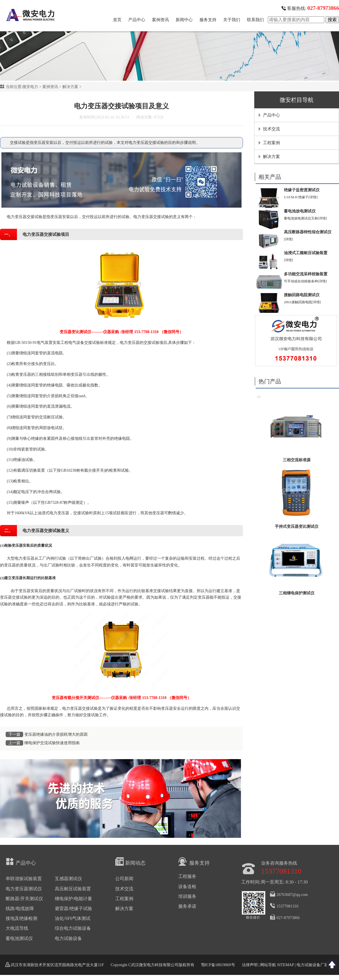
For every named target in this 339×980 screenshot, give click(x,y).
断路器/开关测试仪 (24, 899)
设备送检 (187, 886)
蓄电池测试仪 (19, 938)
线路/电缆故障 (20, 908)
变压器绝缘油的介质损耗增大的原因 (56, 734)
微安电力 (30, 87)
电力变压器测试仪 (24, 889)
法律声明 (250, 965)
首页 (117, 20)
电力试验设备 (68, 938)
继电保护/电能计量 (73, 899)
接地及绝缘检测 (21, 918)
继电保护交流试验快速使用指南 (52, 743)
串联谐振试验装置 (24, 879)
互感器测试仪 (68, 879)
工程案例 (271, 143)
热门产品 (270, 381)
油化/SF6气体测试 (73, 918)
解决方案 (70, 87)
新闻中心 (184, 20)
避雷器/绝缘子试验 (73, 908)
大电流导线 (17, 928)
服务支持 (208, 20)
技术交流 (271, 129)
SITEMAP (285, 965)
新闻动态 (130, 862)
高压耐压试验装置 (73, 889)
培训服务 (187, 896)
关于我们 (232, 20)
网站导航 (268, 965)
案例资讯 (160, 20)
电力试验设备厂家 (312, 965)
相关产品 (270, 177)
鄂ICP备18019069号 (218, 965)
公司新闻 (124, 879)
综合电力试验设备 (73, 928)
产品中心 (137, 20)
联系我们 (255, 20)
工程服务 (187, 876)
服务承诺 (187, 906)
